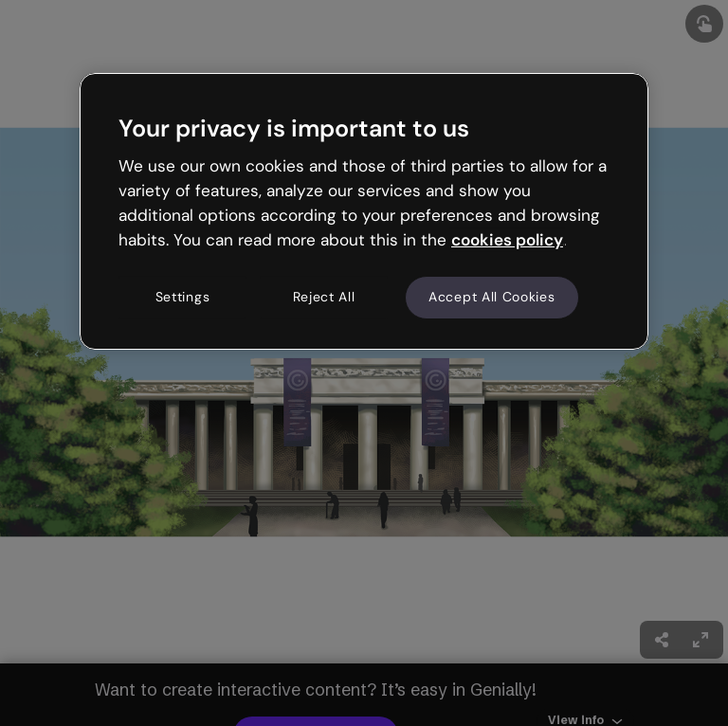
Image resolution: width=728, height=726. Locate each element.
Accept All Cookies (492, 298)
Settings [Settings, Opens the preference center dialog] (183, 298)
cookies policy (507, 240)
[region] (364, 211)
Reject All (324, 298)
